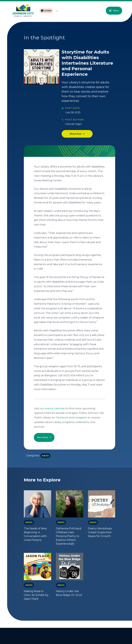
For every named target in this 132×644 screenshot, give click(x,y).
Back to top (111, 630)
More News (43, 437)
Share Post (76, 134)
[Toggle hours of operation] (56, 11)
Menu (113, 11)
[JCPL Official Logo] (23, 11)
